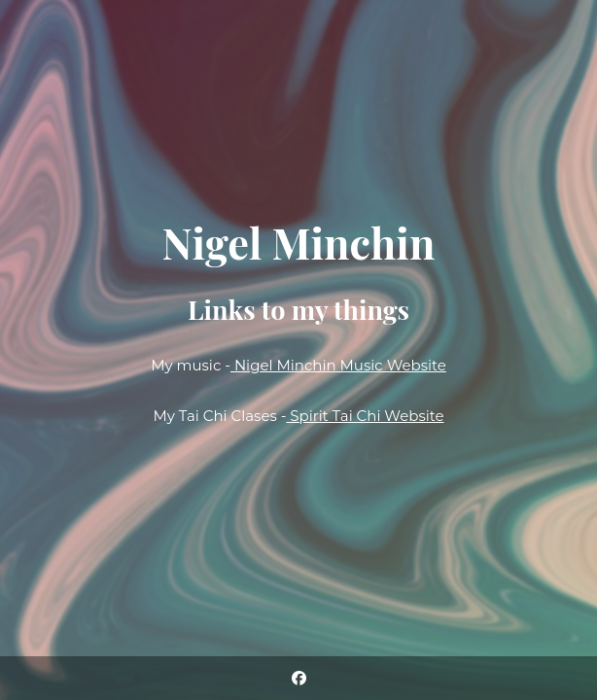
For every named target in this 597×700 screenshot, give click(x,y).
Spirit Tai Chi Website (365, 416)
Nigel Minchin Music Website (338, 365)
